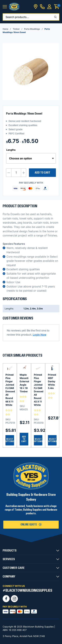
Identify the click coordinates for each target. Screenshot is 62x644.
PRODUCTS (10, 550)
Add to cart (42, 173)
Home (5, 29)
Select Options (10, 440)
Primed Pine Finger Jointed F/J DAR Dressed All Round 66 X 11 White (10, 390)
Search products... (17, 17)
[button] (5, 7)
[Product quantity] (16, 173)
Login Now (40, 335)
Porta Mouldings (32, 29)
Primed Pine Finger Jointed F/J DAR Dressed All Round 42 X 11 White (38, 390)
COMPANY (9, 576)
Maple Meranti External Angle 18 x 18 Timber (24, 383)
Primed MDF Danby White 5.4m (52, 381)
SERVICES (9, 559)
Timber (16, 29)
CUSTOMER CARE (14, 568)
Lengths (11, 150)
